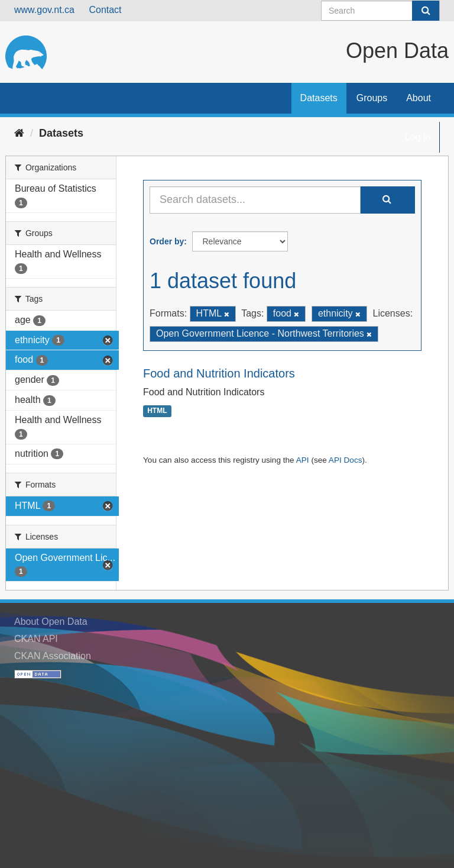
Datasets (319, 98)
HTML (157, 411)
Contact (105, 10)
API (303, 460)
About (419, 98)
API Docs (346, 460)
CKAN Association (53, 656)
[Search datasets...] (255, 200)
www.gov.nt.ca (44, 10)
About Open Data (51, 622)
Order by (167, 241)
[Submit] (426, 11)
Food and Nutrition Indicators (219, 373)
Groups (372, 98)
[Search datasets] (380, 11)
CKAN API (36, 639)
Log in (418, 137)
